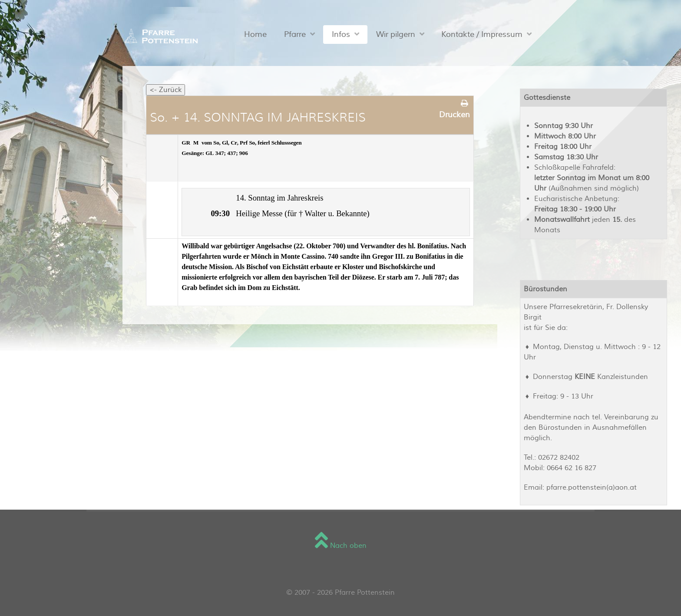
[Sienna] (159, 36)
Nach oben (341, 546)
